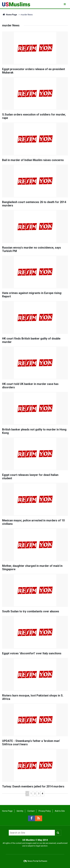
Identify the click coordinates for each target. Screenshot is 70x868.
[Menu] (65, 4)
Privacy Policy (45, 811)
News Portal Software (37, 861)
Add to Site (60, 811)
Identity (20, 811)
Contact (31, 811)
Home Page (10, 15)
